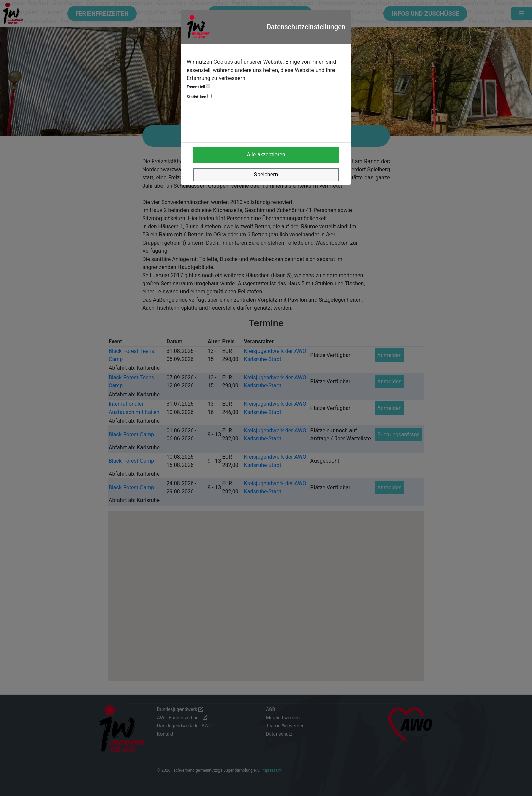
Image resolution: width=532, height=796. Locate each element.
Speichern (266, 175)
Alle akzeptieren (266, 155)
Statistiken (199, 97)
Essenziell (198, 87)
